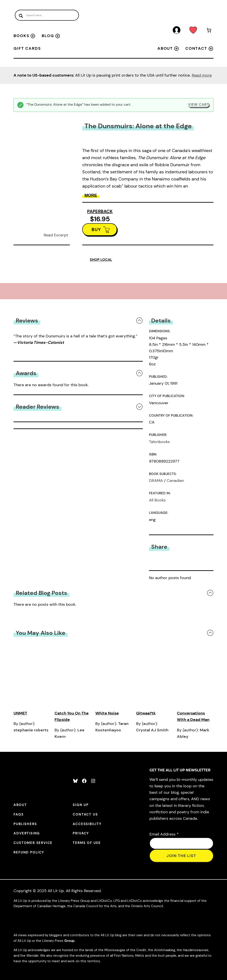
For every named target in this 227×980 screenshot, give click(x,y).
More (91, 195)
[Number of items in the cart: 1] (209, 31)
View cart (199, 104)
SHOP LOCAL (101, 260)
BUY (96, 230)
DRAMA (156, 481)
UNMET (20, 713)
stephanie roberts (31, 730)
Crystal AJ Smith (152, 730)
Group (69, 941)
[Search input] (47, 15)
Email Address (164, 834)
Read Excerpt (56, 235)
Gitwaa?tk (146, 713)
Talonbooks (159, 442)
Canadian (175, 481)
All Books (157, 500)
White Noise (107, 713)
